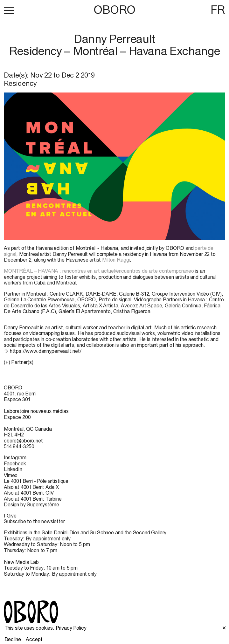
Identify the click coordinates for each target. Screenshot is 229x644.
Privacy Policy (71, 628)
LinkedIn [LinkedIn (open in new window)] (13, 469)
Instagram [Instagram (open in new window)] (15, 457)
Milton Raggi (116, 260)
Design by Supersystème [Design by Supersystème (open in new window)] (31, 504)
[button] (9, 10)
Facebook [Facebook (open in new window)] (15, 463)
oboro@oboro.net (23, 441)
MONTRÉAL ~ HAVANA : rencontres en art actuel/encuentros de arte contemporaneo (99, 271)
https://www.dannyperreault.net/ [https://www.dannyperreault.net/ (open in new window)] (46, 351)
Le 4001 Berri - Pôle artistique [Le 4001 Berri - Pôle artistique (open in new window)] (36, 481)
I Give (10, 516)
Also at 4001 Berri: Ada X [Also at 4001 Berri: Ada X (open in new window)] (31, 487)
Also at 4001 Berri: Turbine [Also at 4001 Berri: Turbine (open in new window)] (33, 499)
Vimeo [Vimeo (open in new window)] (11, 475)
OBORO (114, 10)
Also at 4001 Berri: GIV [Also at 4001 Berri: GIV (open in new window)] (29, 493)
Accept (34, 639)
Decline (13, 639)
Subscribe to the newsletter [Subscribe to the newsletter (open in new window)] (34, 521)
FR (218, 10)
